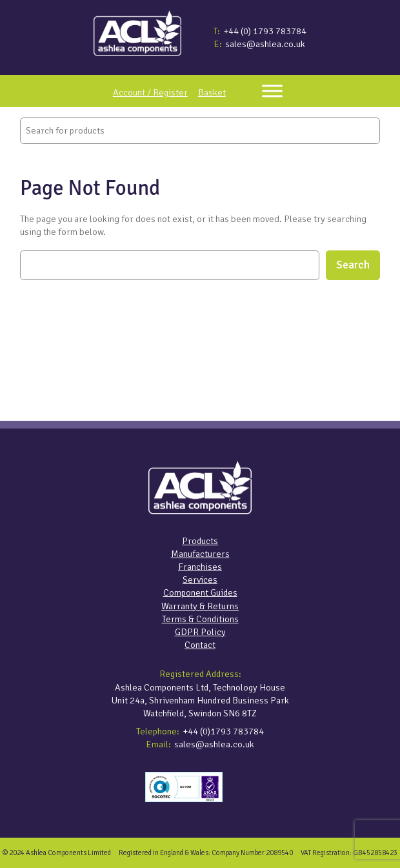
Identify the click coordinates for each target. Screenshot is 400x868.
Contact (200, 645)
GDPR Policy (200, 632)
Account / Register (150, 92)
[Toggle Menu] (272, 91)
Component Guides (200, 592)
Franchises (200, 567)
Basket (212, 92)
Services (200, 580)
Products (200, 541)
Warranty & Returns (200, 606)
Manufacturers (200, 554)
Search (353, 265)
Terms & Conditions (200, 619)
